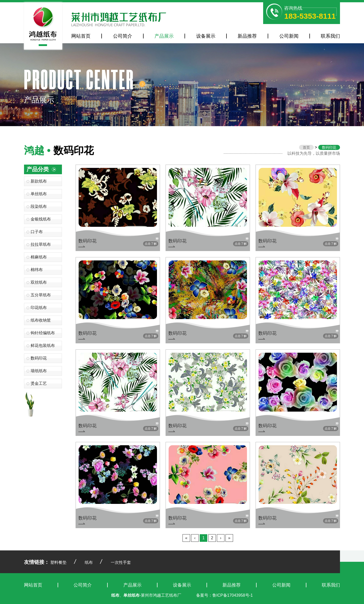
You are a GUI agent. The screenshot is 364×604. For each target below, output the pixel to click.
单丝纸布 (39, 194)
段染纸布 (39, 206)
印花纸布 (39, 308)
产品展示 (164, 36)
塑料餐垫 (58, 562)
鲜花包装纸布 (43, 345)
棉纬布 (37, 270)
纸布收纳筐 (41, 320)
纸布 (89, 562)
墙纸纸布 (39, 371)
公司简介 (123, 36)
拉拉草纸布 (41, 244)
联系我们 (330, 36)
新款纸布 (39, 181)
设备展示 (206, 36)
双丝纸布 (39, 282)
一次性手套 (121, 562)
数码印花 (39, 358)
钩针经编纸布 (43, 333)
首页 (306, 147)
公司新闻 (289, 36)
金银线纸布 (41, 219)
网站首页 (81, 36)
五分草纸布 (41, 295)
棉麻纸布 (39, 257)
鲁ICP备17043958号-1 (233, 595)
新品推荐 (247, 36)
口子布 (37, 232)
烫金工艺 (39, 383)
